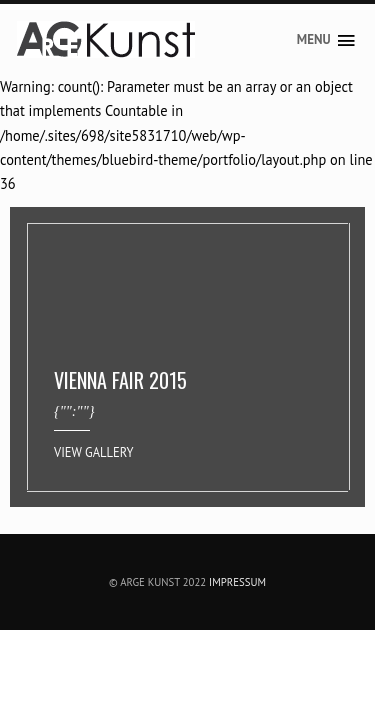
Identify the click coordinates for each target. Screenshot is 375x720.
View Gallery (94, 452)
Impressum (237, 582)
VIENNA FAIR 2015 (120, 380)
